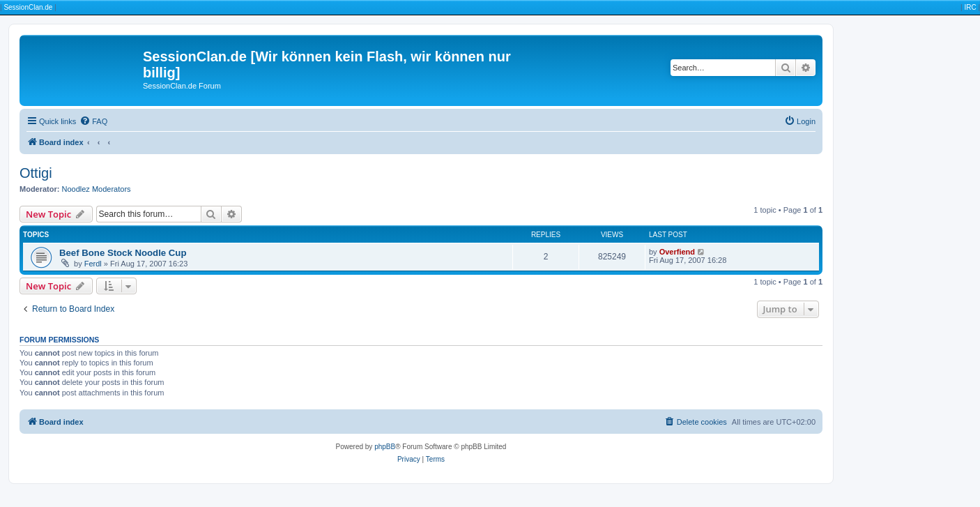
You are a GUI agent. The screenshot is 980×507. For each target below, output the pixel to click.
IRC (970, 7)
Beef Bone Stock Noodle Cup (123, 253)
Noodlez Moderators (97, 189)
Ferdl (93, 264)
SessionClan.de (28, 7)
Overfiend (677, 252)
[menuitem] (93, 121)
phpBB (385, 447)
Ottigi (36, 173)
